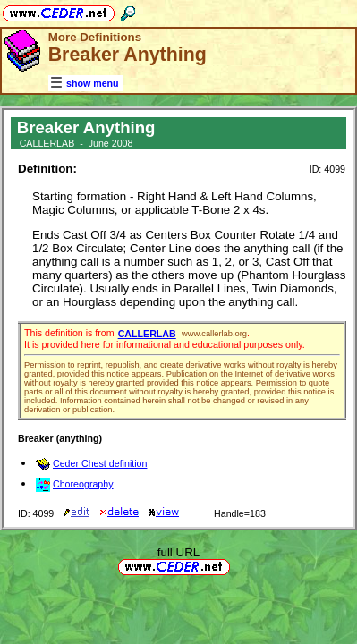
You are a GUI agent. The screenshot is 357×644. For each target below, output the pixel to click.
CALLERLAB (147, 334)
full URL (178, 552)
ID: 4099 (327, 169)
